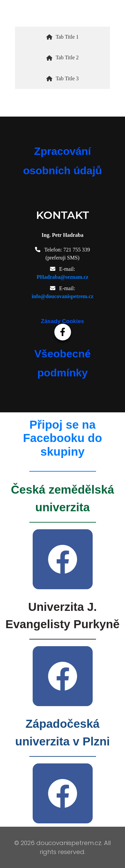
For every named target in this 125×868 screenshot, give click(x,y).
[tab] (62, 37)
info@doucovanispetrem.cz (62, 296)
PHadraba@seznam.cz (62, 277)
